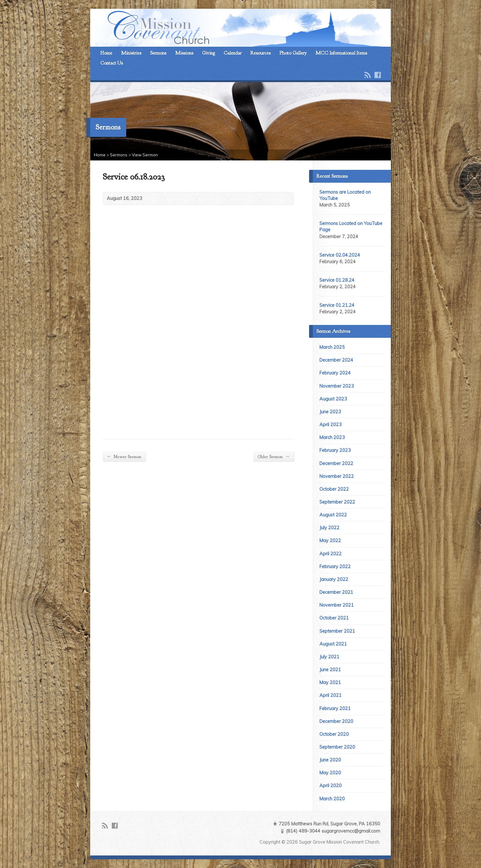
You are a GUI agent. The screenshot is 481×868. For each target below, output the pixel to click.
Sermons (158, 53)
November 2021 (337, 605)
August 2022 (333, 515)
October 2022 (334, 489)
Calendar (233, 53)
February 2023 (335, 450)
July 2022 (329, 528)
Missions (184, 53)
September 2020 (337, 747)
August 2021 (333, 644)
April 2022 (331, 554)
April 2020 (331, 786)
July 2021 (329, 657)
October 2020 (334, 734)
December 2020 (336, 721)
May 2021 (330, 682)
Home (106, 53)
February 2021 (335, 709)
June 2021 (330, 670)
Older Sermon (274, 456)
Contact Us (111, 63)
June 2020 (330, 760)
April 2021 (331, 695)
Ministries (131, 53)
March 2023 (332, 437)
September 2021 (337, 631)
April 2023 (331, 425)
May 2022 (330, 541)
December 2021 (336, 592)
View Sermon (145, 155)
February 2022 (335, 567)
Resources (260, 53)
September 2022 (337, 502)
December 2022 (336, 463)
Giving (208, 53)
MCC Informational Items (341, 53)
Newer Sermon (124, 456)
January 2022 (334, 579)
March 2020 (332, 799)
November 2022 (337, 476)
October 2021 (334, 618)
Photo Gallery (293, 53)
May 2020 (330, 773)
